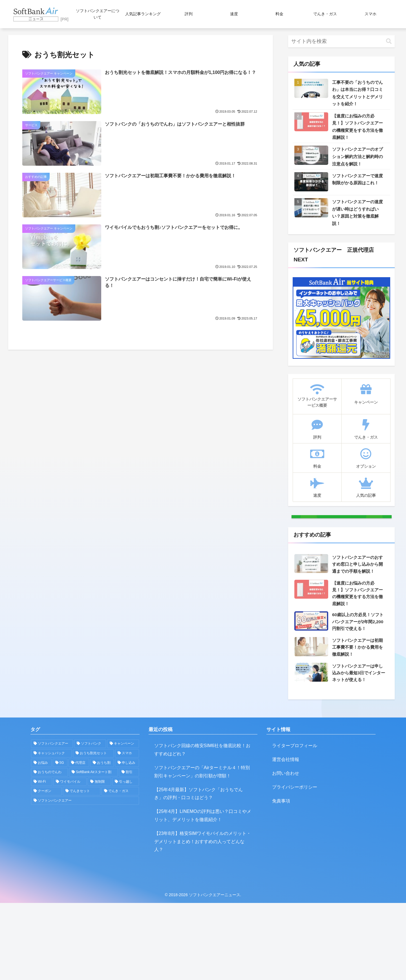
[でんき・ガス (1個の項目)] (120, 868)
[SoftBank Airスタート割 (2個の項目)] (93, 849)
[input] (341, 41)
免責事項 (281, 878)
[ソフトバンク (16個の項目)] (90, 821)
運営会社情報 (286, 836)
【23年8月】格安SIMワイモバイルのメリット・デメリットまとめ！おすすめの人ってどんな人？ (203, 919)
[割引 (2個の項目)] (129, 849)
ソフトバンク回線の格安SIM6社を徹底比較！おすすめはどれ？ (202, 827)
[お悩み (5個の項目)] (41, 840)
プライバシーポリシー (295, 864)
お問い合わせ (286, 850)
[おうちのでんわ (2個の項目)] (49, 849)
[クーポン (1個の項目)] (46, 868)
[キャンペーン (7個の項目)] (123, 821)
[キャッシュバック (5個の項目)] (51, 830)
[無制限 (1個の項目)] (99, 859)
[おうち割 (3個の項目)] (102, 840)
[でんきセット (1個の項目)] (82, 868)
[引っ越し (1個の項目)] (126, 859)
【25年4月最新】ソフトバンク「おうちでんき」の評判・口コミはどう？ (199, 870)
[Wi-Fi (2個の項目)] (42, 859)
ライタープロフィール (295, 823)
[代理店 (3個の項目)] (79, 840)
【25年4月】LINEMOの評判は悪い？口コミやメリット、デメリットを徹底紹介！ (203, 893)
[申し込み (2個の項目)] (127, 840)
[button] (389, 41)
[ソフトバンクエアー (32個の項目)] (52, 821)
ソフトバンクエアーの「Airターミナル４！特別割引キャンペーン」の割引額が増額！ (202, 849)
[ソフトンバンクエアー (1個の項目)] (85, 878)
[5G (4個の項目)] (60, 840)
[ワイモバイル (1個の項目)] (70, 859)
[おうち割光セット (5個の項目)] (93, 830)
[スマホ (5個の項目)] (127, 830)
